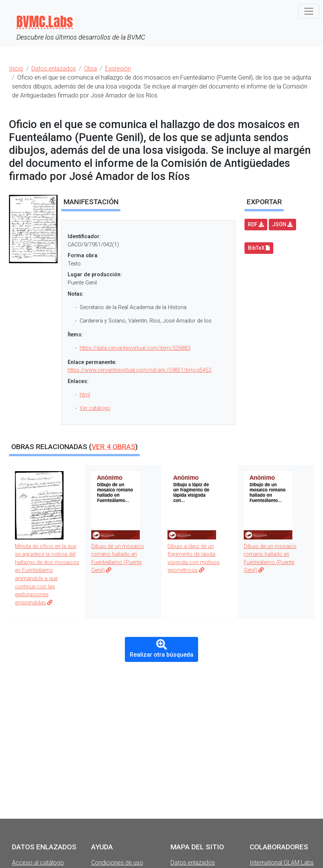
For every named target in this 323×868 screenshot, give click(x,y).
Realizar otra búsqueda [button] (161, 649)
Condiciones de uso (117, 863)
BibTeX (259, 248)
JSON (282, 224)
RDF (256, 224)
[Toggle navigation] (309, 11)
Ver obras (113, 447)
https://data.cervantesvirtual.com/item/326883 (135, 348)
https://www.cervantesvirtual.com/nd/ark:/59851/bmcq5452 (140, 370)
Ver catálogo (95, 408)
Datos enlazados (193, 863)
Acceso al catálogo (38, 863)
